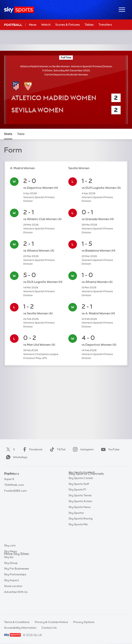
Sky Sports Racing (81, 537)
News (33, 25)
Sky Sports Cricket (81, 497)
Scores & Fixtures (68, 25)
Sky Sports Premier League (86, 485)
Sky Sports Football (82, 491)
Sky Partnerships (15, 589)
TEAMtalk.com (14, 491)
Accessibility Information (20, 628)
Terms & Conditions (17, 622)
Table (21, 134)
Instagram (82, 449)
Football (13, 25)
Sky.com (10, 560)
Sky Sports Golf (79, 503)
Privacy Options (84, 622)
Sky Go (9, 571)
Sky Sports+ (76, 532)
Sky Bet (9, 480)
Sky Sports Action (80, 520)
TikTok (57, 449)
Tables (89, 25)
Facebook (32, 449)
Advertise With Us (16, 606)
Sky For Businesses (16, 583)
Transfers (105, 25)
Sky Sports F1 (77, 508)
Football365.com (15, 497)
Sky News (10, 565)
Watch (46, 25)
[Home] (19, 10)
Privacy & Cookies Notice (51, 622)
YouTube (109, 449)
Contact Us (49, 628)
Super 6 (9, 485)
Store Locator (13, 600)
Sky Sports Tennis (80, 514)
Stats (8, 134)
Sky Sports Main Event (83, 480)
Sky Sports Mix (78, 543)
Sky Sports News (80, 526)
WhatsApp (16, 457)
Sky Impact (12, 594)
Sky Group (11, 577)
